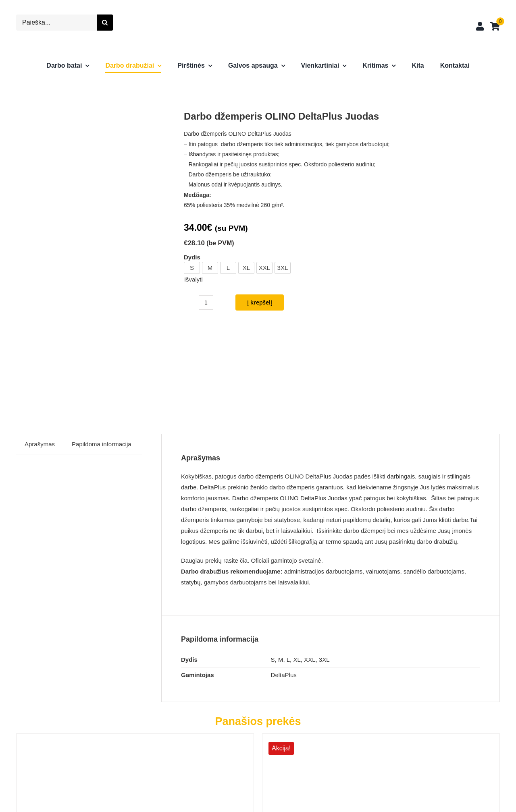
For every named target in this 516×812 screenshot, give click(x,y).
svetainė (310, 469)
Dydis (192, 257)
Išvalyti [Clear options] (193, 279)
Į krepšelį (260, 302)
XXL (264, 268)
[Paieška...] (56, 23)
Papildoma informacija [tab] (102, 353)
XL (246, 268)
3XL (283, 268)
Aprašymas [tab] (40, 353)
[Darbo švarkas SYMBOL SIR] (343, 648)
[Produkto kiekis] (206, 302)
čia (244, 469)
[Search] (105, 23)
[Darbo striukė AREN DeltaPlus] (97, 648)
